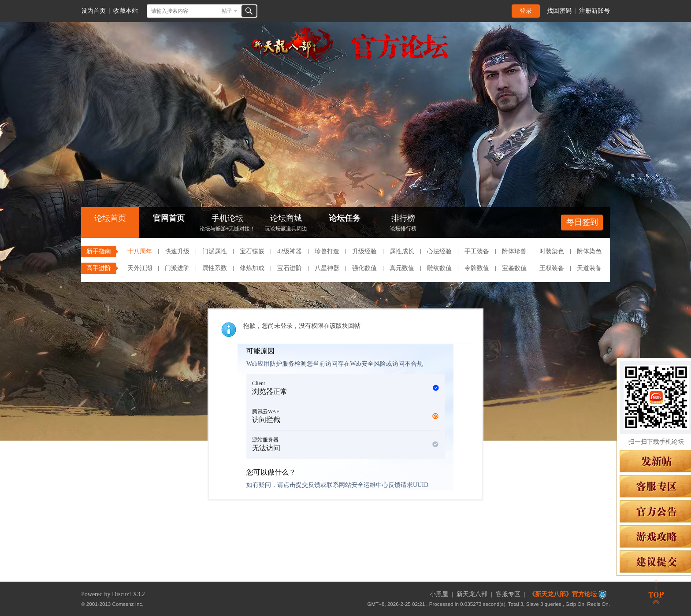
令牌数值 (477, 268)
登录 (526, 11)
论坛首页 (110, 218)
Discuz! (122, 594)
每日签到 (582, 222)
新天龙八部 (472, 594)
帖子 (227, 11)
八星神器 (327, 268)
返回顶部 (656, 592)
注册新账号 (594, 11)
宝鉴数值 (514, 268)
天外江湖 (140, 268)
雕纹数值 (439, 268)
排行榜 (403, 224)
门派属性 (215, 251)
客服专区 (508, 594)
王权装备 (552, 268)
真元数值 (402, 268)
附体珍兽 (514, 251)
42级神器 (290, 251)
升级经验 (364, 251)
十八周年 (140, 251)
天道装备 (589, 268)
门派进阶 (177, 268)
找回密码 (559, 11)
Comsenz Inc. (128, 604)
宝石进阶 (290, 268)
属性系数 (215, 268)
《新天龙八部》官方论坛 (563, 594)
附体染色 (589, 251)
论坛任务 (345, 218)
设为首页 (93, 11)
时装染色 (552, 251)
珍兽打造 (327, 251)
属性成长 (402, 251)
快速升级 (177, 251)
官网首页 (169, 218)
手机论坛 (227, 224)
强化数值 (364, 268)
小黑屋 (439, 594)
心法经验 (439, 251)
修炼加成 (252, 268)
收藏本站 (126, 11)
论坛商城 (286, 224)
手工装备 (477, 251)
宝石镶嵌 (252, 251)
